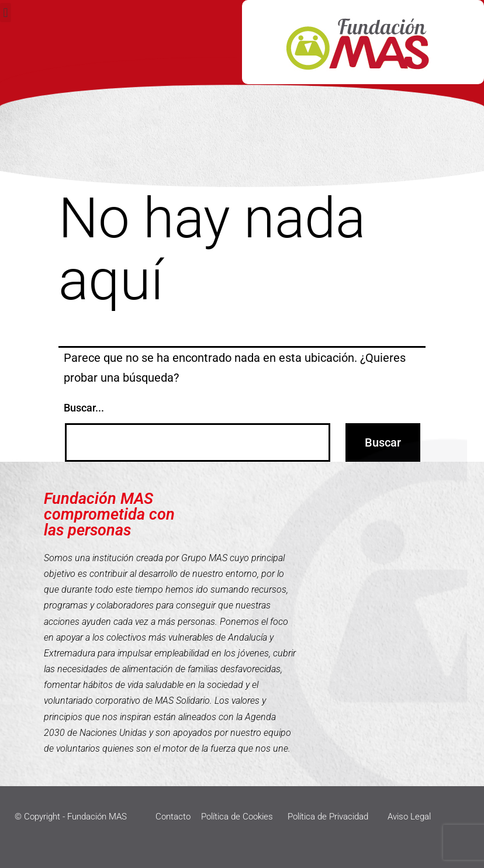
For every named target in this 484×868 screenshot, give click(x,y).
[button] (6, 13)
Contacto (173, 817)
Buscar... (84, 408)
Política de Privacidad (328, 817)
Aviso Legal (409, 817)
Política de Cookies (237, 817)
